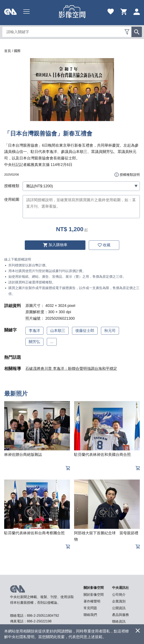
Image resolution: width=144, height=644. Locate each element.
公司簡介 (119, 595)
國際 (17, 51)
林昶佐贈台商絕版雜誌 (23, 455)
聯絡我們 (90, 615)
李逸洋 (34, 331)
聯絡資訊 (119, 621)
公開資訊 (119, 608)
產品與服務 (120, 615)
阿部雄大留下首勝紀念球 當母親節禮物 (106, 536)
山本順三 (58, 331)
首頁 (8, 51)
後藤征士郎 (85, 331)
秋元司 (110, 331)
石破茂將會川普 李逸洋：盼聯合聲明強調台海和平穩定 (71, 369)
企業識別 (119, 601)
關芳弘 (34, 342)
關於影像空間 (94, 595)
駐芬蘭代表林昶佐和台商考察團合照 (34, 533)
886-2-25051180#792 (43, 616)
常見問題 (90, 608)
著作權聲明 (92, 601)
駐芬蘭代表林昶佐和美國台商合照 (102, 455)
